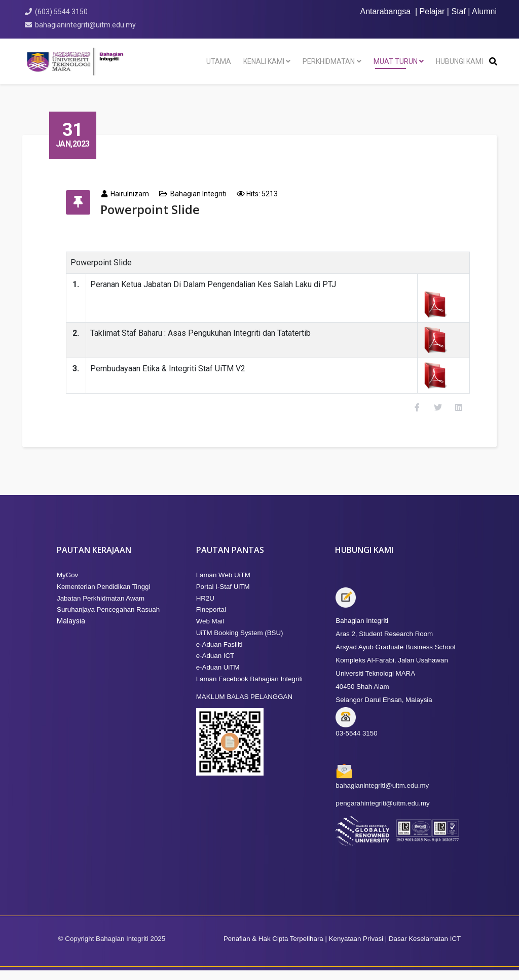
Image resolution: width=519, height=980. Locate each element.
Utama (219, 61)
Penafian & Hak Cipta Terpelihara (273, 948)
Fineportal (211, 619)
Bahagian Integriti (207, 194)
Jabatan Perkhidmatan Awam (101, 608)
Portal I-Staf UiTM (223, 596)
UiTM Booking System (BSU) (240, 642)
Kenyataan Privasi (355, 948)
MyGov (67, 585)
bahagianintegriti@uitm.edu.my (87, 25)
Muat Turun (396, 61)
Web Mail (210, 631)
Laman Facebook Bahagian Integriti (249, 689)
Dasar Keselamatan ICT (425, 948)
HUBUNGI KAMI (459, 61)
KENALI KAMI (264, 61)
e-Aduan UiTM (218, 677)
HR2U (205, 608)
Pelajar (432, 11)
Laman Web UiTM (223, 585)
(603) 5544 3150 (63, 12)
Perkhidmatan (329, 61)
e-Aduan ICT (215, 665)
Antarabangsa (385, 11)
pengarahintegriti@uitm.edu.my (382, 813)
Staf (458, 11)
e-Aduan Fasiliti (219, 654)
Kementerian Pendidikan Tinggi (104, 596)
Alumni (484, 11)
